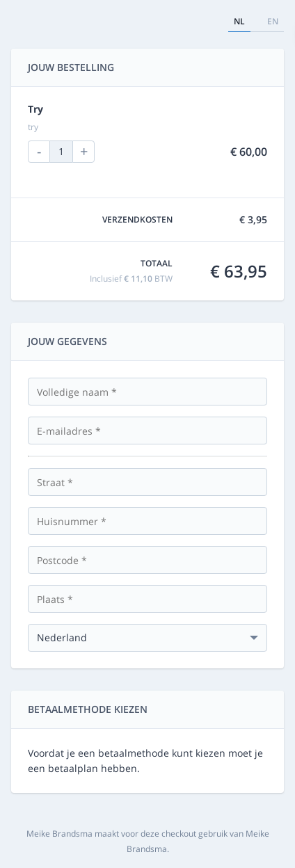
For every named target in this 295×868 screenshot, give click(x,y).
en (273, 21)
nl (239, 21)
